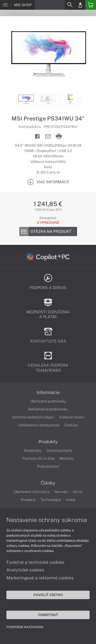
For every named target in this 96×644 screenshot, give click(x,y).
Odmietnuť (48, 615)
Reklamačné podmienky (48, 409)
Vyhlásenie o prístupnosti (39, 425)
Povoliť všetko (48, 595)
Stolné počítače (60, 450)
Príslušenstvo (48, 466)
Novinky (61, 492)
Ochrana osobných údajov (33, 417)
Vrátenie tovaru (72, 417)
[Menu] (5, 5)
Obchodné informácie (32, 492)
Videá (71, 500)
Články (48, 483)
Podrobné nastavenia (25, 627)
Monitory (67, 458)
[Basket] (91, 5)
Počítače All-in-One (38, 458)
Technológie (51, 500)
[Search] (70, 5)
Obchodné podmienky (48, 401)
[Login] (80, 5)
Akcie (78, 492)
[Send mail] (48, 137)
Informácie (48, 393)
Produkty (48, 442)
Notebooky (33, 450)
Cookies (71, 425)
